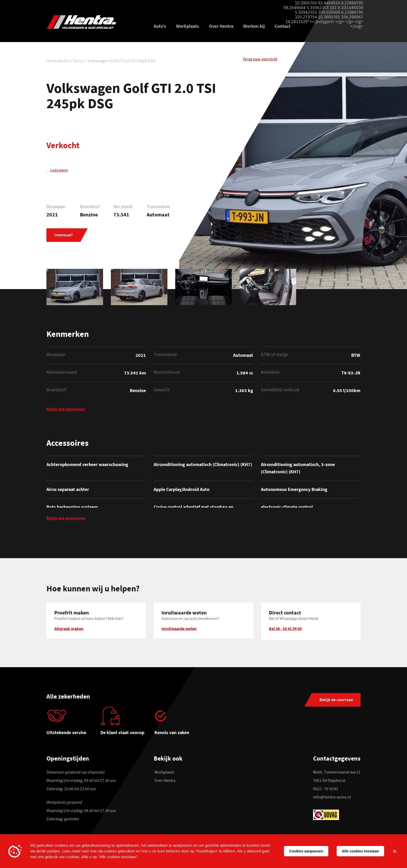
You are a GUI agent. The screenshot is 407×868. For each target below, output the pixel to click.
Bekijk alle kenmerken (66, 410)
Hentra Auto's (58, 62)
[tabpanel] (73, 724)
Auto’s (160, 27)
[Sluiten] (395, 851)
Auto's (79, 62)
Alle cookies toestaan (360, 851)
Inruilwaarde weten (179, 630)
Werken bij (254, 27)
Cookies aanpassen (306, 851)
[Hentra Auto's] (94, 22)
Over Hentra (221, 27)
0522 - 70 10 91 (326, 790)
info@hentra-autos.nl (332, 798)
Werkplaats (188, 27)
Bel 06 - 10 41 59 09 (285, 630)
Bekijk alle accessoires (66, 520)
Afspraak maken (69, 630)
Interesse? (63, 236)
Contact (283, 27)
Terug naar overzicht (260, 61)
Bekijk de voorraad (336, 701)
